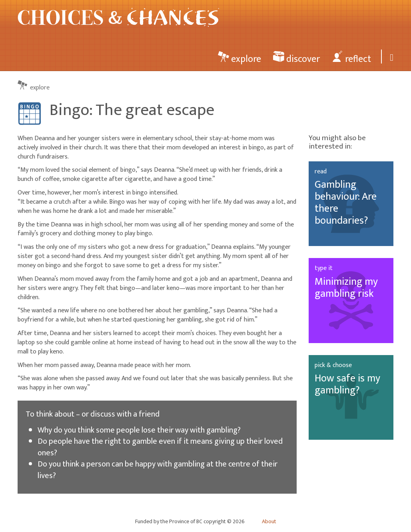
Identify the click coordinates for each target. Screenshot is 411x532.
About (269, 522)
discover (296, 59)
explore (239, 59)
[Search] (390, 57)
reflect (351, 59)
